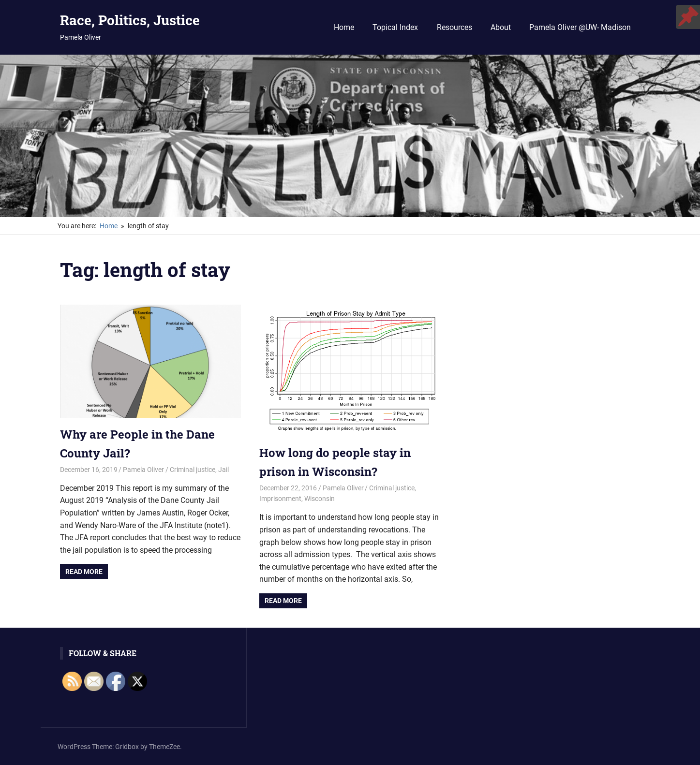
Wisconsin (320, 499)
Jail (223, 470)
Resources (454, 27)
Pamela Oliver (143, 470)
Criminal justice (193, 470)
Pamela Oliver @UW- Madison (580, 27)
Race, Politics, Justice (130, 20)
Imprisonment (280, 499)
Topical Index (395, 27)
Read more (84, 572)
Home (344, 27)
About (501, 27)
